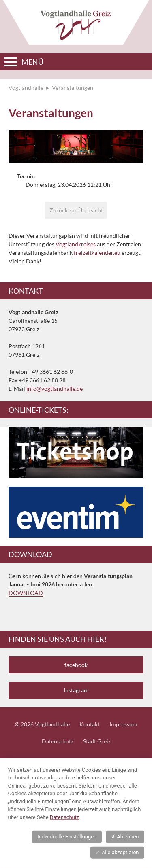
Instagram (76, 690)
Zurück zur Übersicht (76, 210)
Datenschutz (58, 741)
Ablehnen (125, 837)
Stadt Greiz (97, 741)
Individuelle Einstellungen (67, 837)
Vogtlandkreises (76, 244)
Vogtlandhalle (26, 88)
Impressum (123, 724)
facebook (76, 665)
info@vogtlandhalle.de (55, 388)
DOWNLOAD (26, 593)
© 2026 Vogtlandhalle (42, 724)
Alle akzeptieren (117, 852)
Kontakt (90, 724)
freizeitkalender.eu (97, 253)
